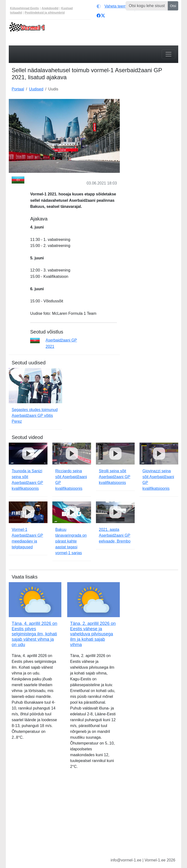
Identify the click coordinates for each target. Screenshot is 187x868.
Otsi (173, 6)
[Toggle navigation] (168, 54)
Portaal (18, 89)
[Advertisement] (152, 123)
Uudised (36, 89)
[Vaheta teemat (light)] (115, 6)
